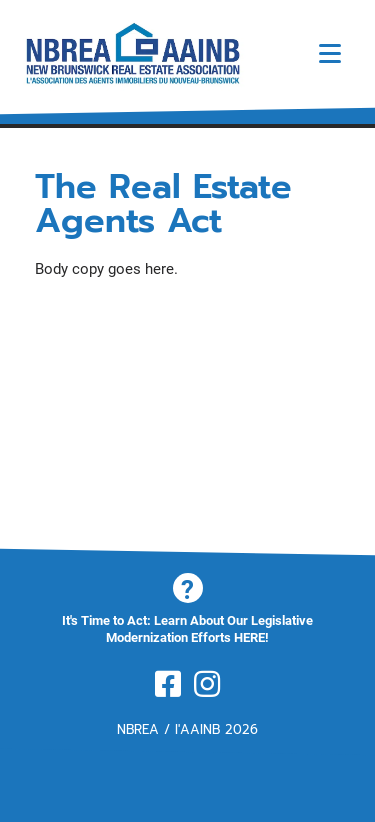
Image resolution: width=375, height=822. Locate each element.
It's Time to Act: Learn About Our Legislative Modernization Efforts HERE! (187, 629)
